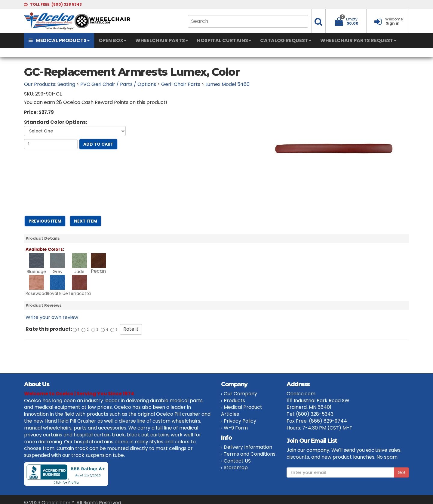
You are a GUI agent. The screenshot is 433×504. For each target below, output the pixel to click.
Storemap (236, 468)
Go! (401, 472)
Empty (352, 19)
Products (234, 401)
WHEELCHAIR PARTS (162, 40)
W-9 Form (236, 428)
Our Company (240, 394)
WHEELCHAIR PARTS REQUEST (358, 40)
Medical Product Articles (242, 411)
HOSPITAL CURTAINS (224, 40)
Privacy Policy (240, 421)
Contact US (237, 461)
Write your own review (52, 317)
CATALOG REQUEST (286, 40)
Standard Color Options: (55, 122)
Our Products (40, 84)
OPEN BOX (112, 40)
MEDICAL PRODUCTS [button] (59, 40)
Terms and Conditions (250, 454)
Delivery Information (248, 447)
